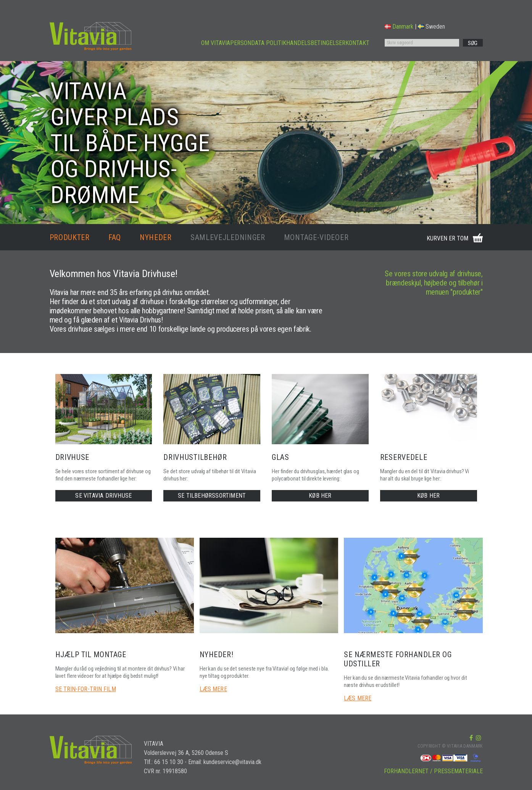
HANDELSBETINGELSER (316, 43)
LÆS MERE (213, 689)
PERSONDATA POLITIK (258, 43)
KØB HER (320, 496)
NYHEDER (156, 237)
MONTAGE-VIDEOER (316, 237)
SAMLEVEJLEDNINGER (228, 237)
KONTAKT (357, 43)
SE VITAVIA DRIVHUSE (103, 496)
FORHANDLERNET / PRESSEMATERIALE (433, 771)
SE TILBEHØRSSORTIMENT (212, 496)
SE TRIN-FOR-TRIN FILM (86, 689)
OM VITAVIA (216, 43)
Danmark (399, 27)
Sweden (431, 27)
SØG (473, 43)
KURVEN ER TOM (447, 238)
